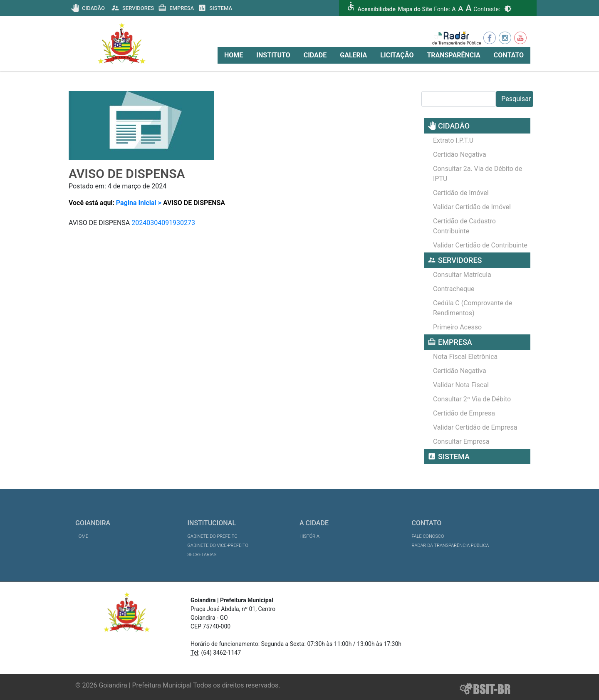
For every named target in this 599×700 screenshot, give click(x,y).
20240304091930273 (163, 223)
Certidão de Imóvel (461, 193)
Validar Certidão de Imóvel (472, 207)
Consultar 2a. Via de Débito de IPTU (478, 174)
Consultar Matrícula (462, 275)
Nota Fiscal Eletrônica (465, 357)
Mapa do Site (415, 9)
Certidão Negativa (460, 155)
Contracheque (454, 289)
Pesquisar (516, 99)
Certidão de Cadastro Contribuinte (464, 226)
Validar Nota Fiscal (461, 385)
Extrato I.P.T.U (453, 140)
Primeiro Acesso (457, 327)
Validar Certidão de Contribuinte (480, 245)
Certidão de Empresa (464, 413)
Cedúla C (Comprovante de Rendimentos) (473, 308)
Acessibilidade (376, 9)
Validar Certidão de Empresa (475, 427)
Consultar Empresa (461, 442)
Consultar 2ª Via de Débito (472, 399)
